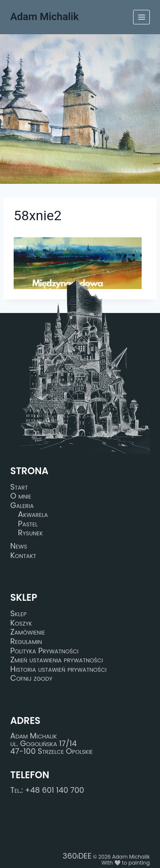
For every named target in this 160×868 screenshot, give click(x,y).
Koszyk (21, 623)
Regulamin (26, 641)
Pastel (28, 524)
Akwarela (33, 514)
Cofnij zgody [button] (31, 679)
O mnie (21, 496)
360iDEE (77, 856)
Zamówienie (28, 632)
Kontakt (23, 555)
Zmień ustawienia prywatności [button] (57, 660)
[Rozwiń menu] (141, 17)
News (19, 546)
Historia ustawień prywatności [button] (58, 669)
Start (19, 487)
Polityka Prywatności (44, 651)
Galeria (22, 505)
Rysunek (31, 533)
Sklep (18, 614)
